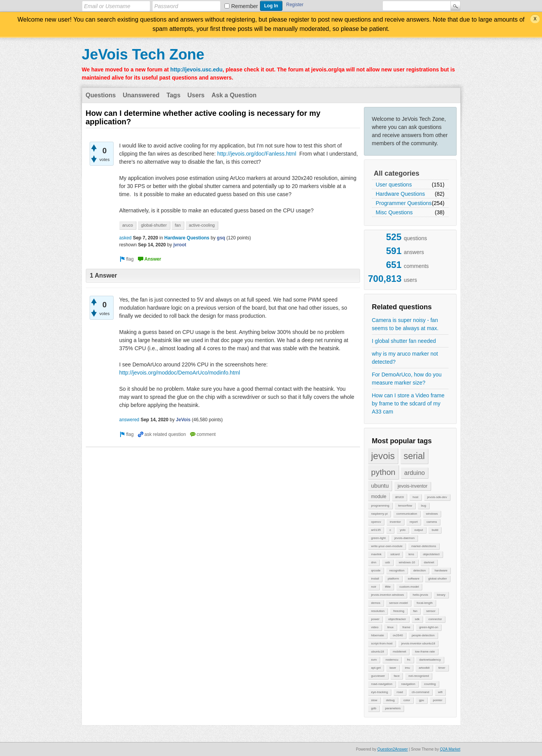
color (407, 700)
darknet (429, 562)
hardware (441, 570)
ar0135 (376, 530)
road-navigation (382, 684)
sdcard (395, 554)
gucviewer (378, 676)
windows (432, 514)
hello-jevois (420, 595)
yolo (403, 530)
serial (414, 456)
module (379, 497)
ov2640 (398, 635)
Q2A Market (450, 749)
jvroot (180, 245)
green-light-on (429, 627)
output (418, 530)
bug (424, 506)
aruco (400, 497)
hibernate (378, 635)
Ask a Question (234, 95)
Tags (173, 95)
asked (126, 238)
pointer (438, 700)
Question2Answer (393, 749)
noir (374, 587)
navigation (408, 684)
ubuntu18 (378, 652)
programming (380, 506)
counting (430, 684)
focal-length (425, 603)
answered (129, 420)
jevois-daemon (404, 538)
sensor (431, 611)
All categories (397, 173)
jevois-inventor (412, 486)
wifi (440, 692)
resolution (378, 611)
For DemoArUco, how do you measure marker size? (407, 379)
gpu (421, 700)
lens (411, 554)
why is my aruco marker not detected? (405, 358)
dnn (374, 562)
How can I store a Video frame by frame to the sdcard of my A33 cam (408, 403)
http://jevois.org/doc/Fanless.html (257, 154)
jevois (383, 456)
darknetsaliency (430, 660)
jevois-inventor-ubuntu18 (418, 643)
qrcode (376, 570)
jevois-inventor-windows (388, 595)
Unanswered (141, 95)
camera (432, 522)
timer (442, 668)
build (435, 530)
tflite (388, 587)
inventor (395, 522)
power (375, 619)
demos (376, 603)
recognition (397, 570)
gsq (221, 238)
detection (420, 570)
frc (409, 660)
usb (388, 562)
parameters (393, 708)
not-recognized (419, 676)
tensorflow (405, 506)
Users (196, 95)
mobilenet (400, 652)
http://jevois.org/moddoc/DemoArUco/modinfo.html (180, 373)
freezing (399, 611)
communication (407, 514)
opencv (376, 522)
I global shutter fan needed (404, 341)
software (413, 579)
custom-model (409, 587)
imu (407, 668)
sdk (417, 619)
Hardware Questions (401, 194)
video (375, 627)
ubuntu (380, 486)
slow (374, 700)
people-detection (423, 635)
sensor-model (398, 603)
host (415, 497)
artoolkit (424, 668)
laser (393, 668)
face (397, 676)
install (375, 579)
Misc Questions (394, 212)
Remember (245, 6)
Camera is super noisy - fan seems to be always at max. (405, 324)
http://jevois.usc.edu (196, 69)
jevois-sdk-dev (437, 497)
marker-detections (424, 546)
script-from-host (382, 643)
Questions (101, 95)
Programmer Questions (404, 203)
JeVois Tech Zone (143, 54)
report (414, 522)
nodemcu (392, 660)
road (400, 692)
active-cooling (202, 225)
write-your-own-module (387, 546)
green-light (379, 538)
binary (441, 595)
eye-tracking (380, 692)
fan (415, 611)
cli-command (421, 692)
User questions (394, 185)
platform (393, 579)
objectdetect (431, 554)
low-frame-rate (425, 652)
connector (435, 619)
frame (406, 627)
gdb (374, 708)
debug (390, 700)
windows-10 (407, 562)
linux (390, 627)
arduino (414, 473)
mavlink (376, 554)
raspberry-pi (380, 514)
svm (374, 660)
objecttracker (397, 619)
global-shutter (437, 579)
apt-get (376, 668)
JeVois (183, 420)
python (383, 472)
